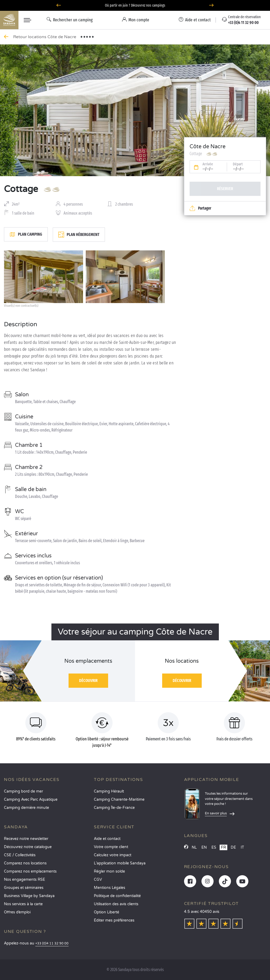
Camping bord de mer (23, 791)
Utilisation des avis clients (116, 904)
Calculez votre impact (113, 855)
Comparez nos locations (25, 863)
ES (214, 847)
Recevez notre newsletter (26, 839)
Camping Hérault (109, 791)
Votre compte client (111, 847)
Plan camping (26, 234)
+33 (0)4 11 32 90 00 (52, 944)
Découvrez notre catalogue (28, 847)
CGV (98, 880)
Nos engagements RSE (25, 880)
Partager (200, 208)
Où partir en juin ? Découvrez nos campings (135, 5)
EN (204, 847)
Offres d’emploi (17, 912)
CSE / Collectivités (20, 855)
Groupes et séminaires (24, 888)
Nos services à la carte (23, 904)
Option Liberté (107, 912)
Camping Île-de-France (114, 808)
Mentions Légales (110, 888)
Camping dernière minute (26, 808)
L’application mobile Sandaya (120, 863)
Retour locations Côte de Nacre (45, 37)
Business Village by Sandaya (29, 896)
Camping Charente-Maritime (119, 800)
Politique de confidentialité (117, 896)
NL (194, 847)
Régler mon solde (109, 871)
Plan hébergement (79, 235)
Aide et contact (107, 839)
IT (242, 847)
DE (233, 847)
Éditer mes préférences (114, 920)
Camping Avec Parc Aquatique (31, 800)
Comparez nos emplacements (30, 871)
